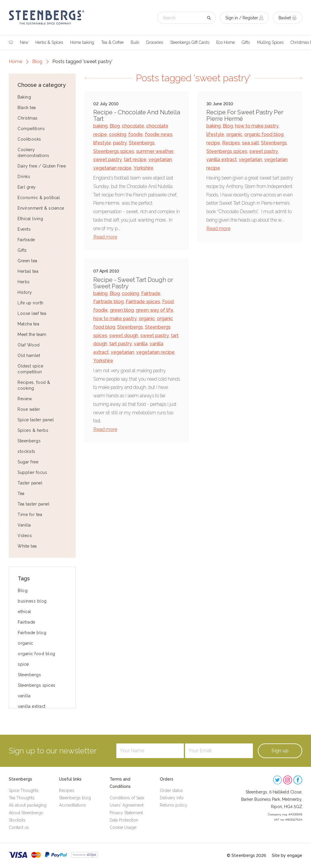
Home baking (82, 42)
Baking (24, 97)
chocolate (133, 126)
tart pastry (121, 344)
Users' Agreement (127, 805)
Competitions (31, 129)
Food (168, 302)
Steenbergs (29, 441)
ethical (25, 612)
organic (26, 643)
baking (100, 126)
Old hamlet (29, 356)
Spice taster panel (36, 420)
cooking (118, 134)
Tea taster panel (33, 504)
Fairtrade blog (32, 633)
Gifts (246, 42)
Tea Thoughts (22, 798)
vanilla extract (32, 706)
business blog (32, 601)
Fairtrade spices (143, 302)
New (24, 42)
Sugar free (28, 462)
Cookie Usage (123, 827)
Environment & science (41, 208)
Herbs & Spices (49, 42)
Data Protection (124, 820)
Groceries (155, 42)
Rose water (29, 409)
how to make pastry (257, 126)
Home (15, 62)
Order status (171, 791)
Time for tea (30, 515)
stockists (26, 451)
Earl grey (27, 187)
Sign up (280, 751)
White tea (27, 546)
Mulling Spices (270, 42)
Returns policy (174, 805)
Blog (37, 62)
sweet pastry (108, 159)
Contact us (19, 827)
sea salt (250, 143)
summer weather (155, 151)
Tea (21, 493)
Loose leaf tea (32, 313)
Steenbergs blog (75, 798)
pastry (120, 143)
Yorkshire (144, 168)
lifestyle (102, 143)
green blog (122, 310)
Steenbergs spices (37, 685)
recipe (213, 143)
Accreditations (72, 805)
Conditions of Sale (127, 798)
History (25, 292)
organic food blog (37, 654)
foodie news (159, 134)
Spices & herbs (33, 430)
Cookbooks (29, 139)
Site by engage (287, 855)
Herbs (24, 282)
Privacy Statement (126, 813)
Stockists (17, 820)
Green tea (27, 261)
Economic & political (39, 198)
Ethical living (30, 219)
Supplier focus (32, 472)
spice (23, 664)
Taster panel (30, 483)
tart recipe (135, 159)
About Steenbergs (26, 813)
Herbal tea (28, 271)
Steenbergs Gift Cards (190, 42)
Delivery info (172, 798)
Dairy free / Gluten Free (42, 166)
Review (25, 399)
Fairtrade (26, 240)
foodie (136, 134)
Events (24, 229)
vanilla (24, 696)
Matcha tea (28, 324)
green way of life (155, 310)
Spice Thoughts (24, 791)
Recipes (231, 143)
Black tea (27, 108)
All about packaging (28, 805)
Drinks (24, 177)
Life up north (31, 303)
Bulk (135, 42)
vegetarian (160, 159)
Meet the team (32, 334)
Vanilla (24, 525)
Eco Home (226, 42)
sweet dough (124, 335)
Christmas (28, 118)
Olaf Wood (29, 345)
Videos (25, 536)
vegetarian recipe (112, 168)
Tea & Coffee (112, 42)
